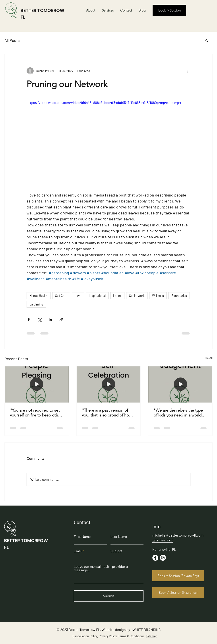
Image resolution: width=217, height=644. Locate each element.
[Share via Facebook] (29, 320)
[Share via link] (61, 320)
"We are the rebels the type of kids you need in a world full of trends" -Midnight (178, 413)
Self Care (61, 296)
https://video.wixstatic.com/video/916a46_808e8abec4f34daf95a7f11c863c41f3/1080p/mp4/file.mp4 (104, 102)
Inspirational (97, 296)
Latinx (117, 296)
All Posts (12, 40)
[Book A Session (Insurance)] (178, 593)
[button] (207, 41)
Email (78, 551)
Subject (116, 551)
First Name (82, 537)
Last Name (119, 537)
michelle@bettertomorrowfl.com (178, 535)
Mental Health (39, 296)
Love (78, 296)
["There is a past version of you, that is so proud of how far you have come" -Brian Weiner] (109, 384)
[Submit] (109, 596)
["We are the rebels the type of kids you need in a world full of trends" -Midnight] (180, 384)
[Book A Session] (169, 10)
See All (208, 358)
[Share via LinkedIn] (50, 320)
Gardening (36, 304)
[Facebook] (155, 558)
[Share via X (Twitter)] (40, 320)
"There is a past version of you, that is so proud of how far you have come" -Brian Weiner (107, 413)
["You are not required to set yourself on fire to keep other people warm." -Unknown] (37, 384)
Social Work (137, 296)
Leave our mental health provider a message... (101, 568)
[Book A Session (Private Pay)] (178, 576)
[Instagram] (163, 558)
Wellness (158, 296)
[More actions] (188, 71)
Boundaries (179, 296)
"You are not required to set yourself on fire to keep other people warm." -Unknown (36, 413)
